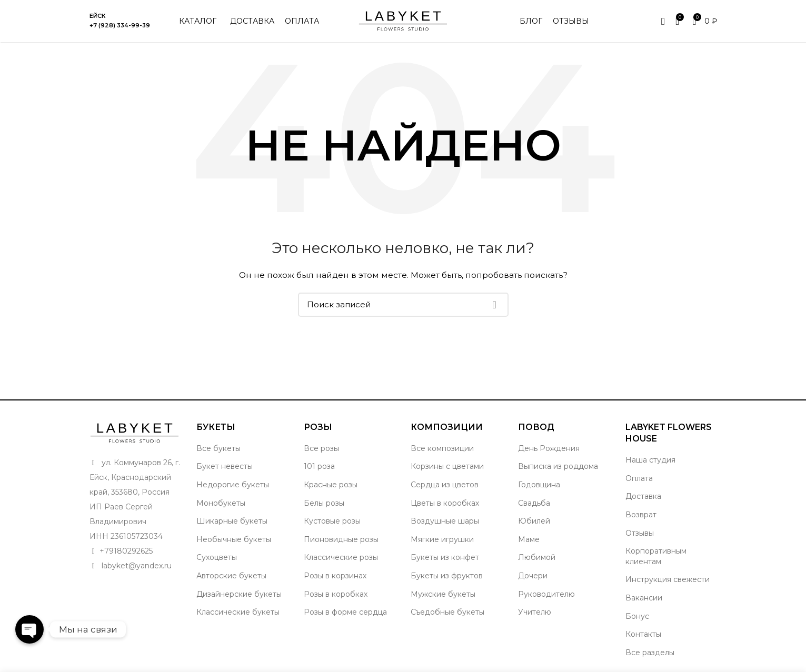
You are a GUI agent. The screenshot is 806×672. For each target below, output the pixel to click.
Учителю (535, 612)
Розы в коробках (336, 594)
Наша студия (650, 460)
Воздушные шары (445, 521)
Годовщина (539, 485)
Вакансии (644, 598)
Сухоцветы (217, 557)
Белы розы (324, 503)
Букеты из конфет (445, 557)
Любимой (537, 557)
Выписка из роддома (558, 466)
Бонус (637, 616)
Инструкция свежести (668, 579)
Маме (529, 539)
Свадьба (534, 503)
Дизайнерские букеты (239, 594)
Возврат (641, 515)
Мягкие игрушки (442, 539)
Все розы (321, 448)
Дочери (533, 576)
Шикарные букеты (232, 521)
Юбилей (534, 521)
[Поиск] (403, 305)
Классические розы (341, 557)
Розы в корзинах (335, 576)
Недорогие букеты (233, 485)
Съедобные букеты (447, 612)
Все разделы (650, 653)
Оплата (639, 478)
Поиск (494, 305)
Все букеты (218, 448)
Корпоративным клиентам (656, 556)
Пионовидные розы (341, 539)
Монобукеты (221, 503)
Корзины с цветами (447, 466)
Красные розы (331, 485)
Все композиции (442, 448)
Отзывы (640, 533)
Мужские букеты (443, 594)
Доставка (643, 496)
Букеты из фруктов (447, 576)
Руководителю (546, 594)
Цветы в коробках (445, 503)
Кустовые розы (332, 521)
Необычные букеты (234, 539)
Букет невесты (225, 466)
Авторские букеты (231, 576)
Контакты (643, 634)
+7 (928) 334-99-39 (120, 25)
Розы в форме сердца (345, 612)
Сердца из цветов (445, 485)
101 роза (319, 466)
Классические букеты (238, 612)
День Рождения (549, 448)
